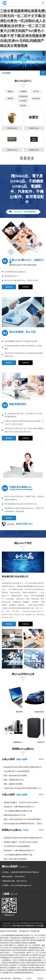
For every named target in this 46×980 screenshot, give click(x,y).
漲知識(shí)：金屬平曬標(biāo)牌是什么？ (20, 850)
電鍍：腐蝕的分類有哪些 (13, 784)
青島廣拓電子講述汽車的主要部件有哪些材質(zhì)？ (23, 838)
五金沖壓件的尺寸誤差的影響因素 (17, 771)
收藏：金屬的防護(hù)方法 (14, 780)
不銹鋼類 (23, 91)
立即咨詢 (26, 287)
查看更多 (27, 158)
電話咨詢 (40, 977)
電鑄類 (10, 91)
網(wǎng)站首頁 (6, 977)
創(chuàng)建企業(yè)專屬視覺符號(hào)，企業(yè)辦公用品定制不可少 (24, 824)
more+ (42, 759)
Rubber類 (36, 99)
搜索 (43, 73)
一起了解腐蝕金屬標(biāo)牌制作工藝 (18, 811)
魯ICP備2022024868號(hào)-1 (25, 926)
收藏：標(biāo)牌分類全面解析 (15, 776)
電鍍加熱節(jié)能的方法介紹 (15, 815)
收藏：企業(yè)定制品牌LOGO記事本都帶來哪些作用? (24, 819)
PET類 (36, 91)
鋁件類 (23, 106)
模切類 (10, 99)
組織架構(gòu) (17, 977)
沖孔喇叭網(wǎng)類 (23, 99)
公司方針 (29, 977)
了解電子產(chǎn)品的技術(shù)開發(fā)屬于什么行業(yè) (24, 788)
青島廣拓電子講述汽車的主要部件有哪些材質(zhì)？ (23, 767)
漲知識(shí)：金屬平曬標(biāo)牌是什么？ (20, 807)
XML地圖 (40, 926)
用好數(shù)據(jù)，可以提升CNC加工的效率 (21, 842)
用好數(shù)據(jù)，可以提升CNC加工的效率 (21, 802)
